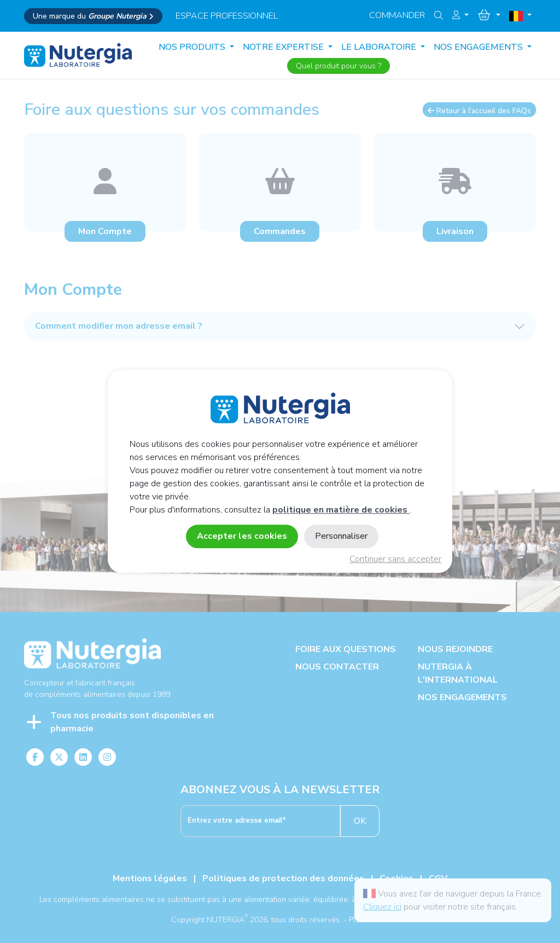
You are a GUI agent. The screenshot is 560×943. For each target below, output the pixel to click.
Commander (397, 15)
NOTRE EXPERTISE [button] (284, 47)
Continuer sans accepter (395, 560)
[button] (460, 15)
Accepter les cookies (242, 537)
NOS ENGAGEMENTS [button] (479, 47)
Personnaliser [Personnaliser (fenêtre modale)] (341, 537)
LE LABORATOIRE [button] (380, 47)
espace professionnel (227, 16)
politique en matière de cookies (341, 510)
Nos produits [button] (193, 47)
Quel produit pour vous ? (339, 66)
